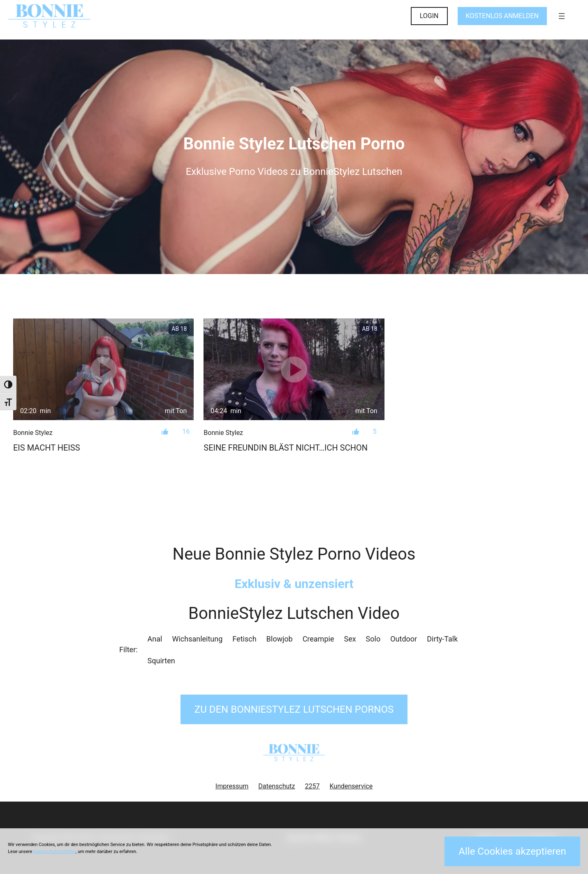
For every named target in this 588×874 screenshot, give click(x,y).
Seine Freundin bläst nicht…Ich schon (286, 448)
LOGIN (429, 16)
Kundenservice (351, 786)
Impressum (232, 786)
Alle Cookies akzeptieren (512, 851)
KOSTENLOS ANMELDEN (502, 16)
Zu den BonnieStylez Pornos (294, 709)
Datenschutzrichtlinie (54, 852)
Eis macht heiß (47, 448)
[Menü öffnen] (562, 16)
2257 (313, 786)
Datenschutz (277, 786)
